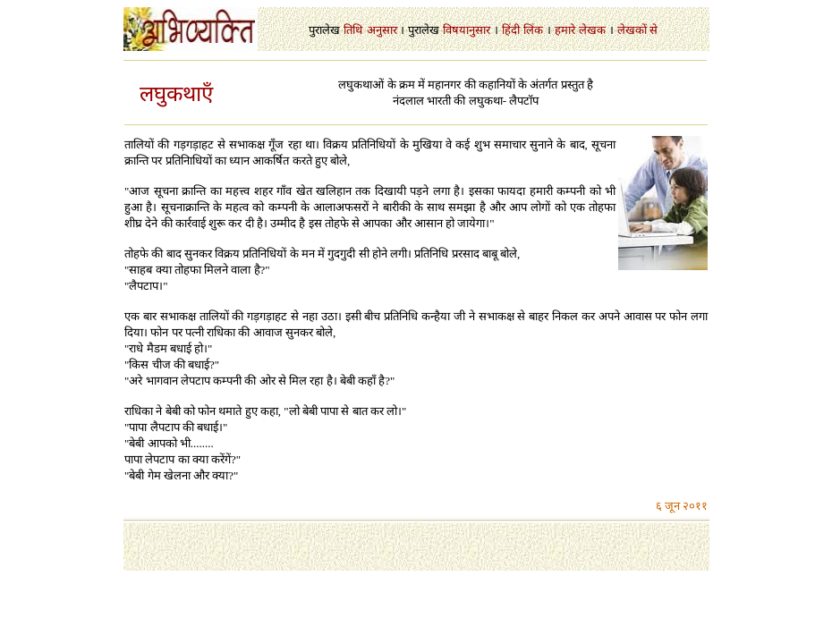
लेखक (592, 30)
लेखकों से (637, 30)
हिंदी (511, 30)
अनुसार (382, 30)
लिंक (533, 30)
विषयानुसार (467, 30)
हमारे (565, 30)
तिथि (353, 30)
